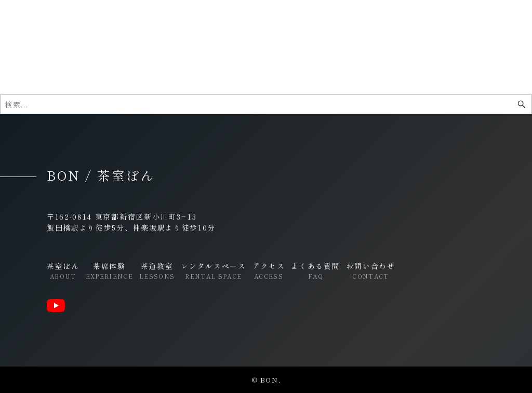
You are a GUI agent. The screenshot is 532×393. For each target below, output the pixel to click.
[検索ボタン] (522, 104)
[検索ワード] (266, 104)
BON (60, 24)
